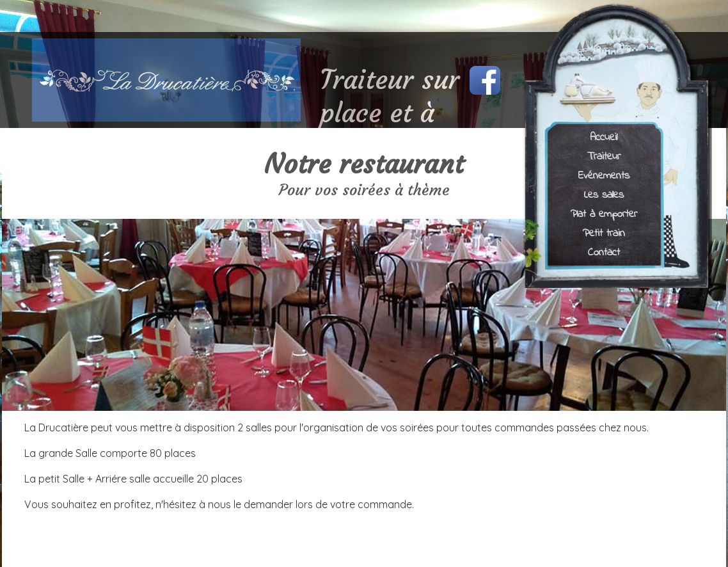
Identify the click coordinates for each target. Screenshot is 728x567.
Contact (604, 252)
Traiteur (604, 156)
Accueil (604, 137)
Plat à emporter (604, 213)
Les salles (604, 194)
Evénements (604, 175)
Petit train (604, 233)
